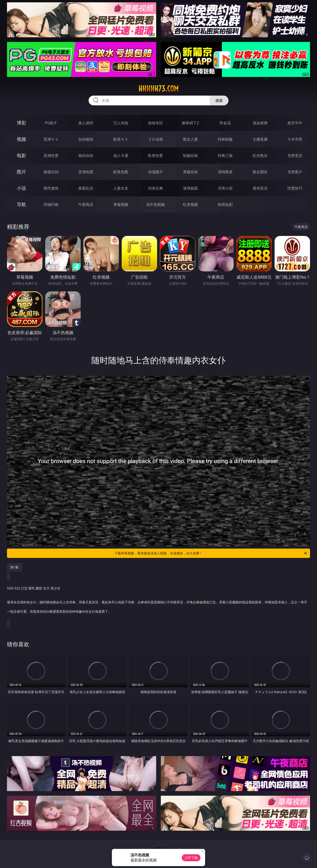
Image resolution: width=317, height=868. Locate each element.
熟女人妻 (190, 139)
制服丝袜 (190, 156)
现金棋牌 (260, 123)
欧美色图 (121, 172)
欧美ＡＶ (121, 139)
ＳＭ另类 (295, 139)
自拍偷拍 (86, 139)
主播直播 (260, 139)
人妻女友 (121, 188)
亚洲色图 (86, 172)
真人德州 (86, 123)
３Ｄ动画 (155, 139)
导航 (21, 204)
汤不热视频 (155, 204)
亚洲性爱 (51, 156)
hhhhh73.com (158, 89)
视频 (21, 139)
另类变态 (295, 156)
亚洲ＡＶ (51, 139)
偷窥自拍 (51, 172)
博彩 (21, 123)
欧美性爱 (155, 156)
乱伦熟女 (260, 156)
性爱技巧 (295, 188)
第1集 (14, 567)
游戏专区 (155, 123)
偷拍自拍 (86, 156)
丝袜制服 (225, 139)
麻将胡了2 (190, 123)
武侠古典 (155, 188)
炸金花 (225, 123)
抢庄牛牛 (295, 123)
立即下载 (191, 858)
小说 (21, 188)
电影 (21, 155)
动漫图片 (155, 172)
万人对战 (121, 123)
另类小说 (225, 188)
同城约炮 (51, 204)
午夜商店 (86, 204)
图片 (21, 172)
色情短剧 (225, 204)
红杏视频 (190, 204)
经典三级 (225, 156)
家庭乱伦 (86, 188)
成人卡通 (121, 156)
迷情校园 (190, 188)
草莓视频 (121, 204)
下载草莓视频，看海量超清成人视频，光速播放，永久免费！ (211, 553)
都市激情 (51, 188)
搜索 (219, 100)
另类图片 (295, 172)
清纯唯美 (225, 172)
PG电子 (51, 123)
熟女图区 (260, 172)
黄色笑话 (260, 188)
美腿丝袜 (190, 172)
